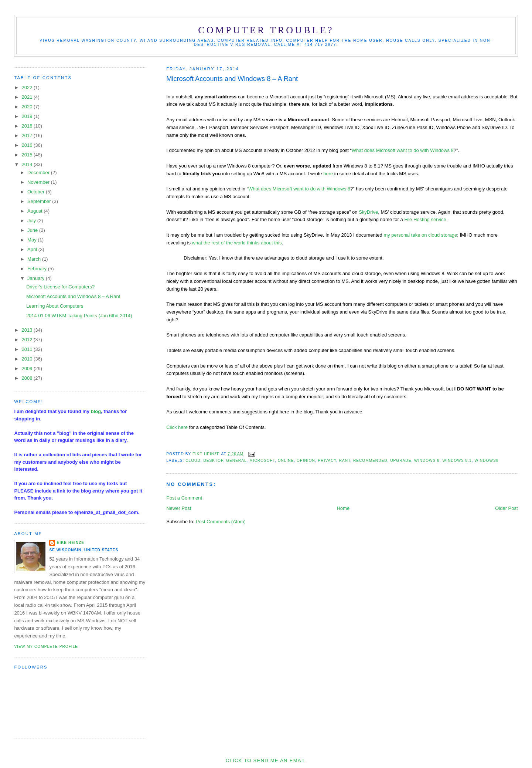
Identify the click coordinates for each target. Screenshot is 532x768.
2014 (28, 164)
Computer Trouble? (266, 30)
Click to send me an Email (266, 760)
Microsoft (262, 461)
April (33, 249)
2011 (28, 349)
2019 (28, 116)
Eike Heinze (70, 543)
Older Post (506, 508)
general (236, 461)
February (38, 269)
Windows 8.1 (457, 461)
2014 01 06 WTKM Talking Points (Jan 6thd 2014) (79, 316)
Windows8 (486, 461)
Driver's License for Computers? (60, 287)
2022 (28, 87)
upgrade (401, 461)
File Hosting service (425, 219)
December (39, 172)
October (37, 192)
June (33, 230)
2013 (28, 330)
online (286, 461)
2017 (28, 136)
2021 (28, 97)
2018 (28, 126)
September (40, 201)
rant (345, 461)
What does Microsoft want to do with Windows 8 (403, 150)
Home (343, 508)
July (32, 221)
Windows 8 (427, 461)
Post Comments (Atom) (221, 522)
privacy (327, 461)
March (35, 259)
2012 (28, 340)
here (328, 174)
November (39, 182)
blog (96, 411)
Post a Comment (184, 498)
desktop (213, 461)
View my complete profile (46, 647)
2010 (28, 359)
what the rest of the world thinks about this (237, 243)
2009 (28, 368)
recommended (370, 461)
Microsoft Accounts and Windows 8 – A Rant (73, 296)
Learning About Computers (55, 306)
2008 (28, 378)
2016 (28, 145)
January (37, 278)
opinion (306, 461)
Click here (177, 427)
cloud (193, 461)
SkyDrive (368, 212)
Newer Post (179, 508)
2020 (28, 107)
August (35, 211)
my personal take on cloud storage (420, 235)
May (33, 240)
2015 (28, 155)
